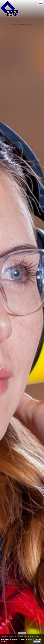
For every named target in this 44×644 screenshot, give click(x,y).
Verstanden (37, 642)
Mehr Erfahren (5, 641)
